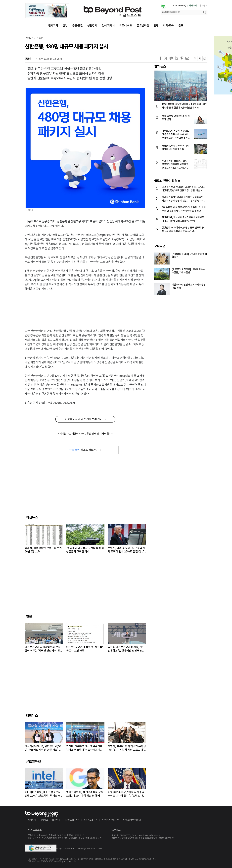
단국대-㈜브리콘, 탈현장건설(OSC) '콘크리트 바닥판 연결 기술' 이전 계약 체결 (43, 748)
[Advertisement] (85, 307)
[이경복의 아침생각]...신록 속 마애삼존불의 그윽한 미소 (85, 550)
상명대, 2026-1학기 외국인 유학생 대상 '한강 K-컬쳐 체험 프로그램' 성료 (127, 748)
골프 (181, 26)
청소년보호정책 (91, 820)
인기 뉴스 (160, 67)
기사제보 (44, 820)
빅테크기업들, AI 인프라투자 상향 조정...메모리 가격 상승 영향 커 (85, 794)
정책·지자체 (108, 26)
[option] (47, 11)
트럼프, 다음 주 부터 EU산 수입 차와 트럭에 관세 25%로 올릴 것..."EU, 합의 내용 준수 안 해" (127, 550)
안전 (156, 26)
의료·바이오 (126, 26)
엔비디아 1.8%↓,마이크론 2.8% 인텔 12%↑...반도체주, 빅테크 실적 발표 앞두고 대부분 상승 (43, 794)
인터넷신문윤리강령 (132, 820)
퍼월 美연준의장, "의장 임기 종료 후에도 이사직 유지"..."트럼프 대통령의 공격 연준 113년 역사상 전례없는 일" (127, 794)
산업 (65, 26)
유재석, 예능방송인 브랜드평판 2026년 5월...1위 (44, 550)
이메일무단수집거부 (110, 820)
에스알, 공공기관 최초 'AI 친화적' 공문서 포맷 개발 (85, 649)
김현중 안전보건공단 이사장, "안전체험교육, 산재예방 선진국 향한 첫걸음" (126, 649)
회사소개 (193, 6)
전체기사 (53, 26)
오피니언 (160, 246)
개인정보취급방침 (72, 820)
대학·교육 (168, 26)
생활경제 (92, 26)
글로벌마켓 (143, 26)
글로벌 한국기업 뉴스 (167, 181)
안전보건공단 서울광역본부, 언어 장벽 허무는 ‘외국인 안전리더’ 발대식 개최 (44, 649)
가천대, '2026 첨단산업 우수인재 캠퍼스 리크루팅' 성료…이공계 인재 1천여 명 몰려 (85, 748)
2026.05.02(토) (179, 6)
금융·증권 (77, 26)
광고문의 (204, 6)
